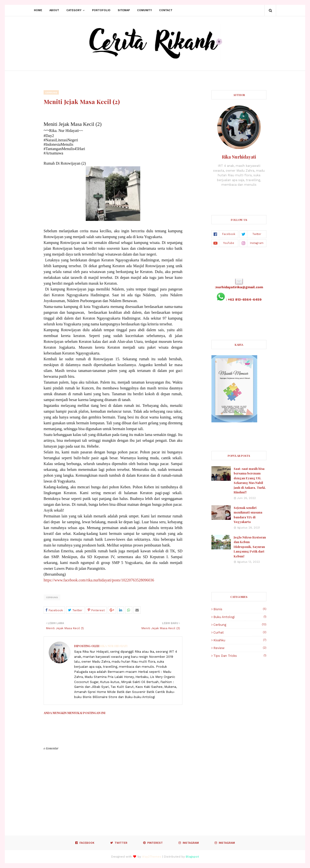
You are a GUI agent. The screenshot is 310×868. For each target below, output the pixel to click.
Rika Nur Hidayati (113, 646)
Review (240, 648)
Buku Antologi (240, 617)
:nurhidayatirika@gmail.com (239, 287)
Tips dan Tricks (240, 656)
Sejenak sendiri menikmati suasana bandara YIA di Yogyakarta (248, 515)
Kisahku (240, 640)
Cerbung (52, 597)
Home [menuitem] (38, 10)
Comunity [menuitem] (144, 10)
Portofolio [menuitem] (101, 10)
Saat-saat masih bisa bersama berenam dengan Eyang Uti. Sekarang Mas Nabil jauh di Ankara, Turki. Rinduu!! (250, 480)
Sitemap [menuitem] (124, 10)
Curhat (240, 632)
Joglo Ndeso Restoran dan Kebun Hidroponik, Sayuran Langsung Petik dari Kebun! (250, 547)
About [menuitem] (54, 10)
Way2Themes (152, 857)
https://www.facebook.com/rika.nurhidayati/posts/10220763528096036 (99, 580)
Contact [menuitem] (166, 10)
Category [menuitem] (74, 10)
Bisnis (240, 609)
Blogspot (192, 857)
